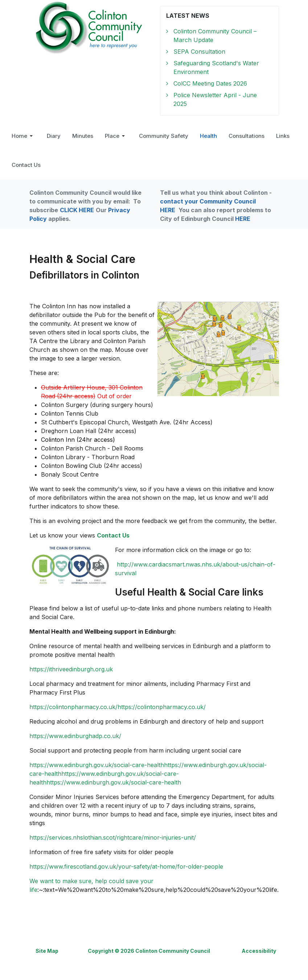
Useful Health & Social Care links (189, 592)
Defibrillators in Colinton (84, 275)
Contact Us (113, 535)
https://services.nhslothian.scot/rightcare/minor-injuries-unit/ (113, 837)
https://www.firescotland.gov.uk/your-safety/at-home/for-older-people (126, 866)
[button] (23, 136)
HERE (243, 219)
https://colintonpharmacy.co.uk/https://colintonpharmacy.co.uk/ (118, 707)
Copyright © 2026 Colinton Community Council (149, 951)
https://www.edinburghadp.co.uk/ (75, 736)
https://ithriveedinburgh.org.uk (71, 669)
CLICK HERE (77, 210)
